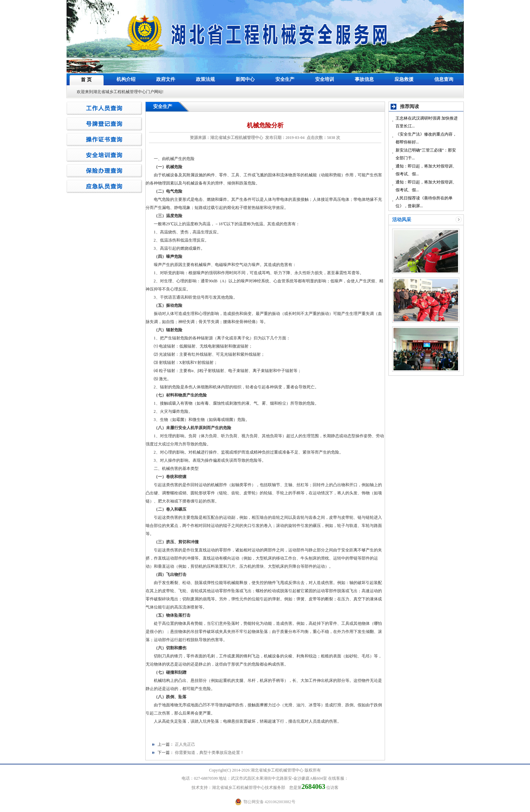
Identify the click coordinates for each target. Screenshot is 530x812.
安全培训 (325, 79)
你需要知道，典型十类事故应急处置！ (209, 753)
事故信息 (364, 79)
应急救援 (404, 79)
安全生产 (285, 79)
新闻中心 (245, 79)
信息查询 (444, 79)
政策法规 (205, 79)
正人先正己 (185, 744)
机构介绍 (126, 79)
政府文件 (166, 79)
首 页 (86, 80)
